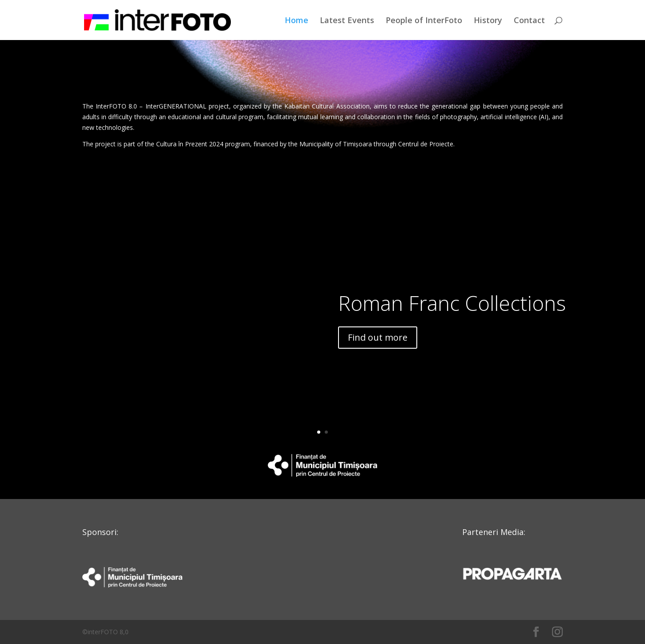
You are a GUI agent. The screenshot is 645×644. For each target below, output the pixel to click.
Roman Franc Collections (452, 303)
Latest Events (347, 21)
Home (296, 21)
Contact (529, 21)
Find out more (378, 337)
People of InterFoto (424, 21)
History (488, 21)
